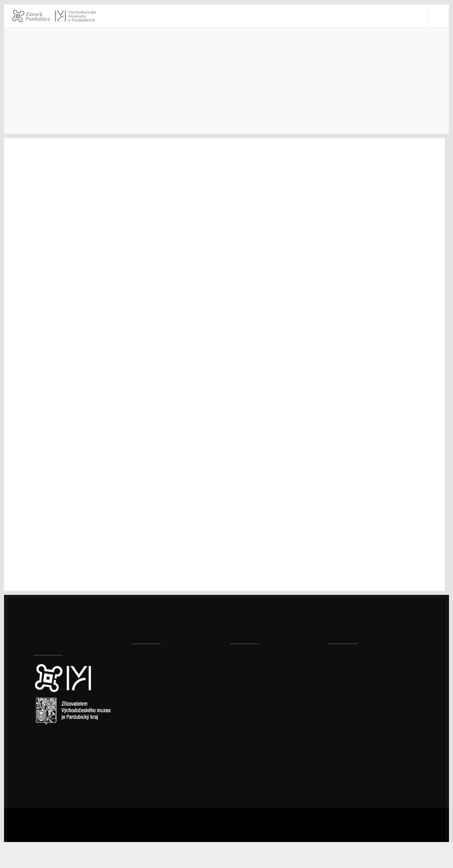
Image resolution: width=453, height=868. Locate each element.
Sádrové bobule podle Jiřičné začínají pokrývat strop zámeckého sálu (173, 758)
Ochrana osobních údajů (375, 771)
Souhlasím (281, 855)
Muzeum (279, 79)
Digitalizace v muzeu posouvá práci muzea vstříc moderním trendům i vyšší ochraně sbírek (177, 712)
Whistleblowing (363, 782)
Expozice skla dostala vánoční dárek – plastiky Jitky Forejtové (176, 666)
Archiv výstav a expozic (347, 79)
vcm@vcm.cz (358, 740)
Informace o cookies (365, 855)
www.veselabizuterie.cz (67, 496)
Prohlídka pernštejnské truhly (274, 655)
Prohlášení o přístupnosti (377, 761)
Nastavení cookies (61, 753)
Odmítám (317, 855)
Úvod (239, 79)
